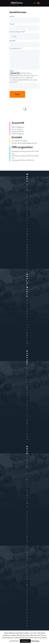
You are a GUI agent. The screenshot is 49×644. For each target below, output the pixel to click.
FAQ (27, 245)
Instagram (27, 333)
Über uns (27, 204)
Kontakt (27, 258)
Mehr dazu (35, 641)
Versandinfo (27, 623)
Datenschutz (27, 401)
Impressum (27, 428)
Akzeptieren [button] (25, 641)
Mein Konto (27, 514)
